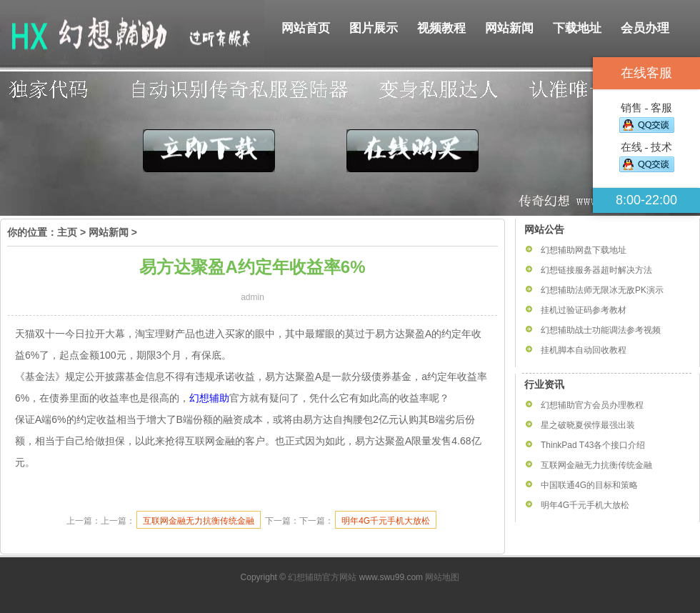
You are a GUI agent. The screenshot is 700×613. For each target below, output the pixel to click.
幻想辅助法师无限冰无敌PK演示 (602, 290)
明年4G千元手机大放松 (386, 521)
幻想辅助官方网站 (322, 577)
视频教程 (441, 28)
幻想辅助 (209, 398)
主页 (67, 232)
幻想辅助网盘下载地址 (584, 250)
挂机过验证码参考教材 (584, 310)
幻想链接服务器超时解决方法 (596, 270)
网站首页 (306, 28)
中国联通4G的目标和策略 (589, 485)
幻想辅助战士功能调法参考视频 (601, 330)
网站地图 (442, 577)
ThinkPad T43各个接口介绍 (593, 445)
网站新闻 (509, 28)
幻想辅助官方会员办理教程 (592, 405)
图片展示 (374, 28)
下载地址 (577, 28)
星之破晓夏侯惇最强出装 (588, 425)
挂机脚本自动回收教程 (584, 350)
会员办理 (645, 28)
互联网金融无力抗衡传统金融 (199, 521)
